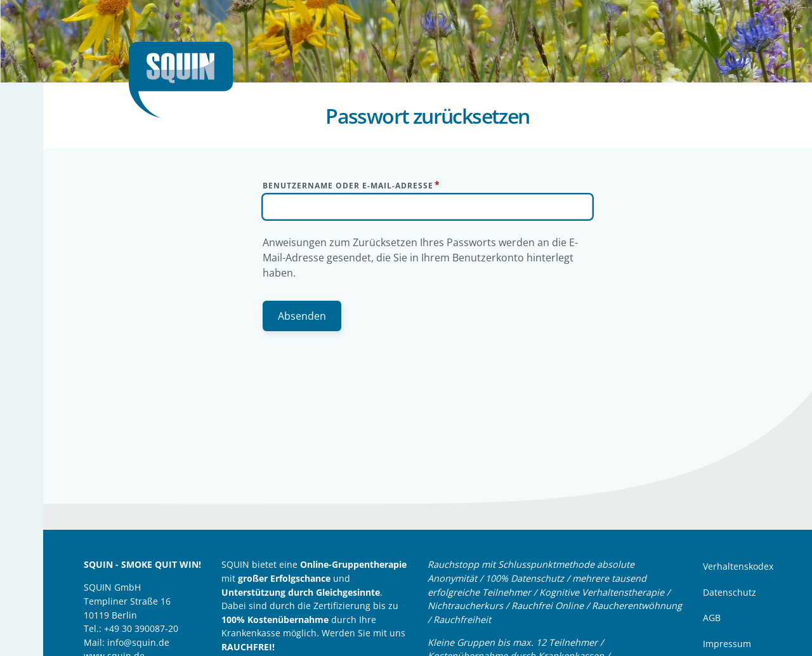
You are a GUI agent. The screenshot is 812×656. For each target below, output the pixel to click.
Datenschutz (730, 592)
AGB (712, 618)
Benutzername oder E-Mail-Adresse (348, 186)
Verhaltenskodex (738, 566)
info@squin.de (138, 642)
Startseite (186, 80)
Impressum (727, 644)
